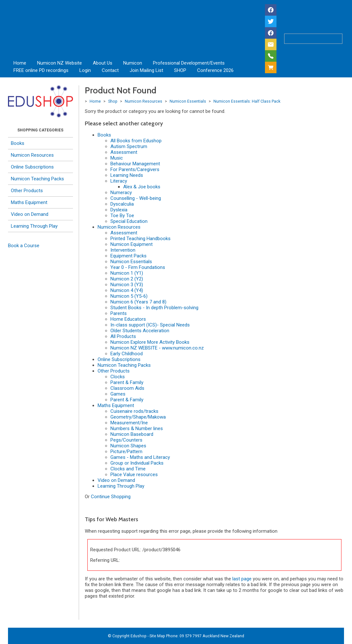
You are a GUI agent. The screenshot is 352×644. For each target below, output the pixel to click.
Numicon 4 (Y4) (127, 290)
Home (20, 63)
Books (18, 143)
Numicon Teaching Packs (37, 179)
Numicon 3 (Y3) (127, 285)
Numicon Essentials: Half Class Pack (247, 101)
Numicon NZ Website (60, 63)
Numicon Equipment (132, 244)
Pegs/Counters (126, 440)
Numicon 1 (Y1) (127, 273)
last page (242, 579)
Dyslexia (119, 210)
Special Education (129, 221)
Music (117, 158)
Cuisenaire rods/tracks (134, 411)
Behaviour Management (135, 164)
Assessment (124, 152)
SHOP (180, 70)
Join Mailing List (146, 70)
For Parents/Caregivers (135, 169)
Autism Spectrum (129, 146)
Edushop (139, 636)
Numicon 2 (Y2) (127, 279)
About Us (103, 63)
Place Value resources (134, 475)
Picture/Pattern (126, 452)
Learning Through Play (34, 226)
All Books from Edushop (136, 141)
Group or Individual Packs (137, 463)
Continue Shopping (111, 497)
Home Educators (128, 319)
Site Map (157, 636)
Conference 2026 (215, 70)
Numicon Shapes (128, 446)
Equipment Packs (128, 256)
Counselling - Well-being (136, 198)
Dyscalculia (122, 204)
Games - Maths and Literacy (140, 457)
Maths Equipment (29, 202)
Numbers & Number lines (137, 428)
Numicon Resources (32, 155)
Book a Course (24, 246)
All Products (123, 336)
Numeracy (121, 192)
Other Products (27, 191)
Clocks (118, 377)
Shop (113, 101)
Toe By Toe (122, 216)
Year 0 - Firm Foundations (138, 267)
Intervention (123, 250)
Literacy (119, 181)
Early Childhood (127, 354)
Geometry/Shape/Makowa (138, 417)
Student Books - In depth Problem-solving (154, 308)
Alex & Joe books (142, 187)
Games (118, 394)
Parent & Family (127, 382)
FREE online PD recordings (41, 70)
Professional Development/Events (189, 63)
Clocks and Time (128, 469)
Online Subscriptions (32, 167)
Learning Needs (127, 175)
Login (85, 70)
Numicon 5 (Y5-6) (129, 296)
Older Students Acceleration (140, 331)
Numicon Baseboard (132, 434)
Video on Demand (30, 214)
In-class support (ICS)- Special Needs (150, 325)
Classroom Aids (127, 388)
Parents (119, 313)
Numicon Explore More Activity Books (150, 342)
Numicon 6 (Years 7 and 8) (138, 302)
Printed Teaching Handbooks (140, 239)
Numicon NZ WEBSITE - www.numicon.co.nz (157, 348)
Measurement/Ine (129, 423)
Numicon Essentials (188, 101)
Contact (110, 70)
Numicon (133, 63)
